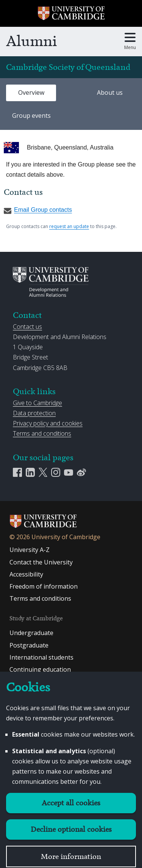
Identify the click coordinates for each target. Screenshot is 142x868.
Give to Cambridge (37, 403)
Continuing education (40, 669)
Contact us (27, 327)
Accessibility (26, 574)
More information (71, 856)
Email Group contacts (38, 210)
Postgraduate (29, 645)
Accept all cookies (71, 803)
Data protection (34, 413)
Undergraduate (31, 633)
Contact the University (41, 562)
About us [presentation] (110, 93)
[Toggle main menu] (130, 42)
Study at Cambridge (36, 618)
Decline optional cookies (71, 829)
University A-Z (30, 550)
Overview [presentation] (31, 93)
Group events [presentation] (31, 116)
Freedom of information (44, 586)
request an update (69, 226)
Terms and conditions (42, 433)
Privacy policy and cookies (48, 423)
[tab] (31, 93)
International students (41, 657)
